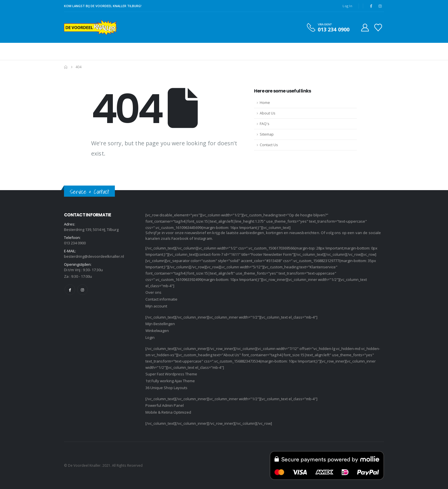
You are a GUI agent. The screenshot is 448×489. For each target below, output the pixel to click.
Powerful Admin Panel (165, 405)
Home (265, 103)
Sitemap (267, 134)
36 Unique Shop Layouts (166, 388)
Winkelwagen (157, 331)
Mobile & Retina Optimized (168, 412)
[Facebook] (371, 6)
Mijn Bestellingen (160, 324)
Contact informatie (161, 299)
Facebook (70, 290)
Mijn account (156, 306)
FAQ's (265, 124)
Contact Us (269, 145)
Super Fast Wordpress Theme (171, 374)
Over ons (153, 292)
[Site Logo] (91, 27)
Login (150, 337)
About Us (268, 113)
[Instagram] (380, 6)
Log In (347, 6)
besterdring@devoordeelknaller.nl (94, 256)
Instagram (82, 290)
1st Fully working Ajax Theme (170, 381)
